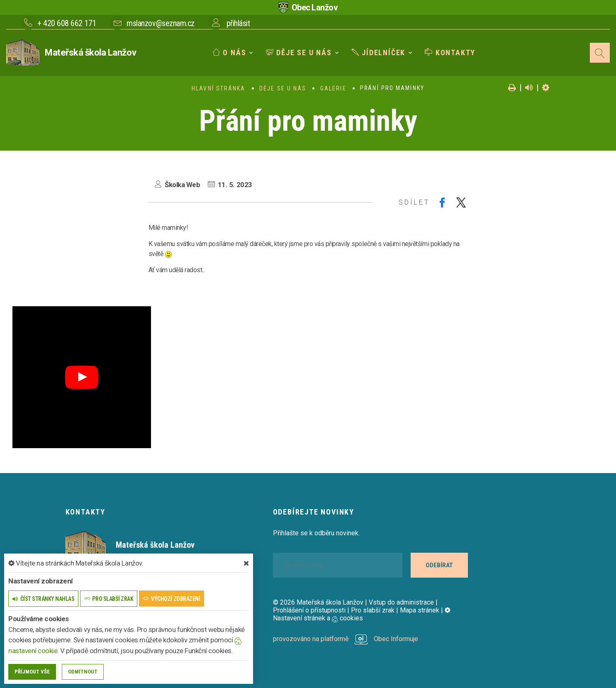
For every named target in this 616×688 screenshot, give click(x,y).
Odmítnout (83, 672)
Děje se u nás (299, 52)
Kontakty (450, 52)
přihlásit (238, 23)
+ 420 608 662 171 (67, 23)
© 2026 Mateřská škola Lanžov (318, 602)
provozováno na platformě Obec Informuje (346, 639)
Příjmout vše (32, 672)
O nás (229, 52)
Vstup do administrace (401, 602)
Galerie (333, 88)
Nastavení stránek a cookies (362, 614)
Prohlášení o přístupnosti (309, 610)
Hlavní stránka (218, 88)
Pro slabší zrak (373, 610)
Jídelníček (379, 52)
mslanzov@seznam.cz (160, 23)
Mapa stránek (420, 610)
